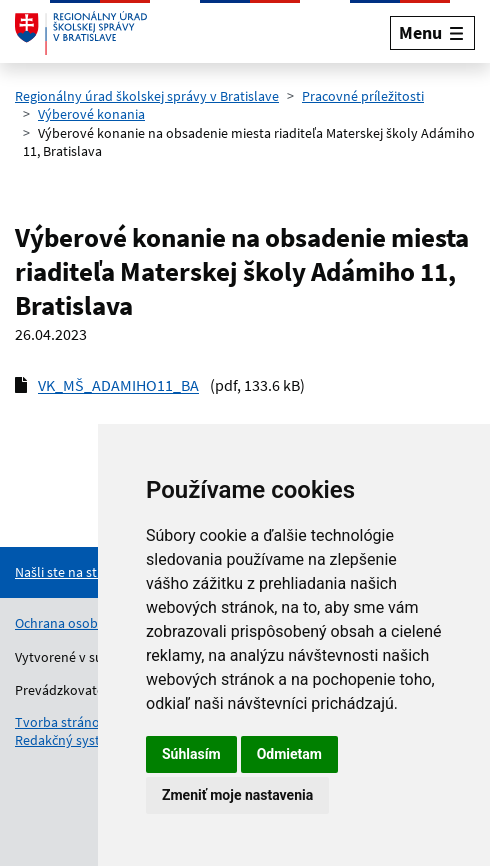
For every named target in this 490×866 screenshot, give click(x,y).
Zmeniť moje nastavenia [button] (237, 795)
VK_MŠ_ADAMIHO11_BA (118, 385)
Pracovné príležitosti (363, 96)
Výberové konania (91, 114)
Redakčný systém (67, 740)
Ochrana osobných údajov (93, 623)
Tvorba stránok (61, 722)
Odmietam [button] (289, 754)
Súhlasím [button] (191, 754)
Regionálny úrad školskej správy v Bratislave (147, 96)
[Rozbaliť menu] (432, 32)
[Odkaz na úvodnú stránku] (81, 33)
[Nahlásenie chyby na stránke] (96, 572)
